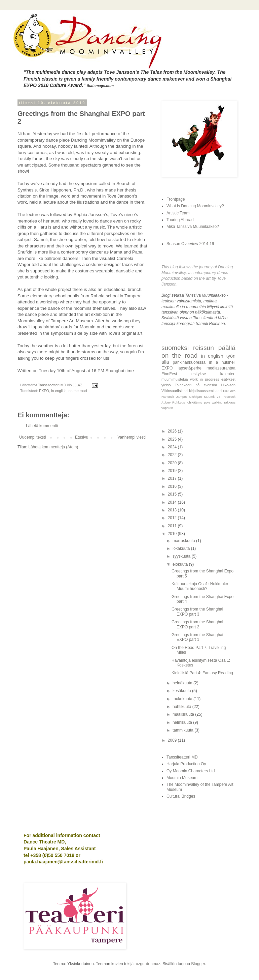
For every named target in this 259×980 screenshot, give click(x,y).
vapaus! (167, 408)
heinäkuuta (183, 683)
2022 (173, 455)
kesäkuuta (182, 691)
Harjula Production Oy (186, 764)
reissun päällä (214, 348)
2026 (173, 431)
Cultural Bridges (181, 796)
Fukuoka (229, 391)
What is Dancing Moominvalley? (195, 206)
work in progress (205, 379)
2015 (173, 494)
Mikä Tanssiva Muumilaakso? (193, 227)
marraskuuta (184, 541)
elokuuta (181, 564)
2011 (173, 526)
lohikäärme (195, 402)
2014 (173, 502)
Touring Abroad (180, 220)
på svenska (206, 385)
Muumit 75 (212, 397)
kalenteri (228, 374)
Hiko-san (228, 385)
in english (59, 391)
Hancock (168, 397)
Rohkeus (179, 402)
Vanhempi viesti (132, 437)
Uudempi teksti (32, 437)
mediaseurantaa (221, 368)
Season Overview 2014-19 (190, 244)
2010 (173, 534)
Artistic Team (178, 213)
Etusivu (82, 437)
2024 (173, 447)
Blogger (198, 964)
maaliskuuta (184, 714)
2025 (173, 439)
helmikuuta (183, 722)
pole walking (213, 402)
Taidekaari (183, 385)
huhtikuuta (182, 707)
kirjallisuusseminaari (205, 391)
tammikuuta (183, 730)
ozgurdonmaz (148, 964)
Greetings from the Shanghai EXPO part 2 (197, 624)
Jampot (181, 397)
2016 (173, 486)
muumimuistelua (175, 379)
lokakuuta (182, 548)
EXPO (44, 391)
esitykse (199, 374)
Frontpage (176, 199)
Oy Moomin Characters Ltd (191, 771)
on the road (78, 391)
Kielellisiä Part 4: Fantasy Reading (202, 673)
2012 (173, 518)
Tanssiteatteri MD (182, 757)
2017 (173, 478)
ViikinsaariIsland (175, 391)
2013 (173, 510)
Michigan (195, 397)
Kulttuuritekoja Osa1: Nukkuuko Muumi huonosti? (200, 586)
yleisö (166, 385)
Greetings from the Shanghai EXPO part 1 (197, 637)
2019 (173, 471)
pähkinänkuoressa (189, 362)
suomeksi (175, 348)
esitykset (228, 379)
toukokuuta (183, 699)
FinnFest (169, 374)
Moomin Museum (182, 778)
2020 (173, 463)
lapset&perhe (190, 368)
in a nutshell (222, 362)
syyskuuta (182, 556)
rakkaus (230, 402)
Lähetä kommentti (42, 426)
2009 (173, 740)
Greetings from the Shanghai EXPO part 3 (197, 612)
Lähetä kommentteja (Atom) (53, 447)
